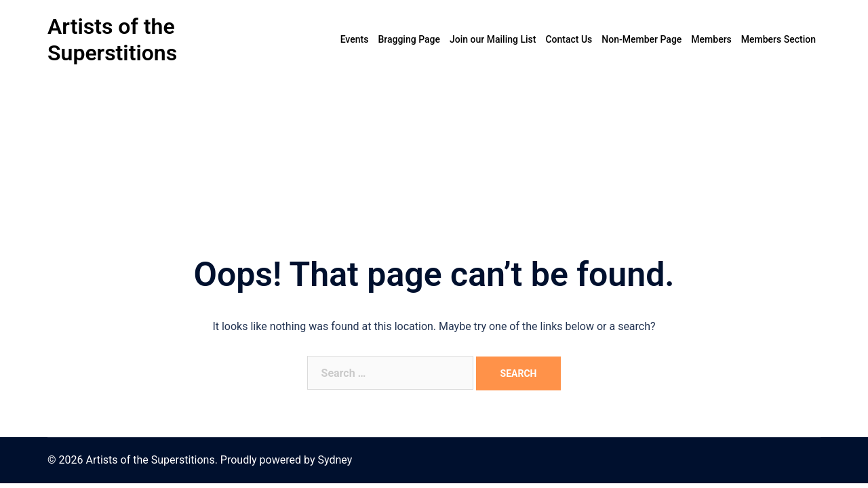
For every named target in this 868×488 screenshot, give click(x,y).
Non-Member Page (642, 39)
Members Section (778, 39)
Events (355, 39)
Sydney (335, 460)
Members (711, 39)
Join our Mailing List (493, 39)
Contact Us (569, 39)
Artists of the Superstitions (112, 40)
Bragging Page (409, 39)
